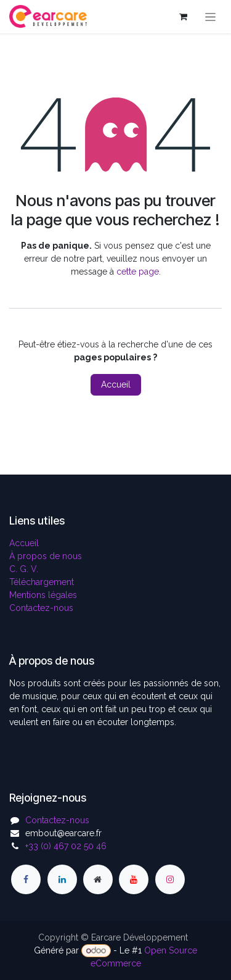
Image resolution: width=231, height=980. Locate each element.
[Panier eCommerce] (183, 17)
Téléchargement (42, 582)
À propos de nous (46, 556)
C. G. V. (24, 569)
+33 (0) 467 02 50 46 (66, 846)
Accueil (116, 384)
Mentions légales (43, 595)
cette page (138, 272)
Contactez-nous (41, 608)
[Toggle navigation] (210, 17)
